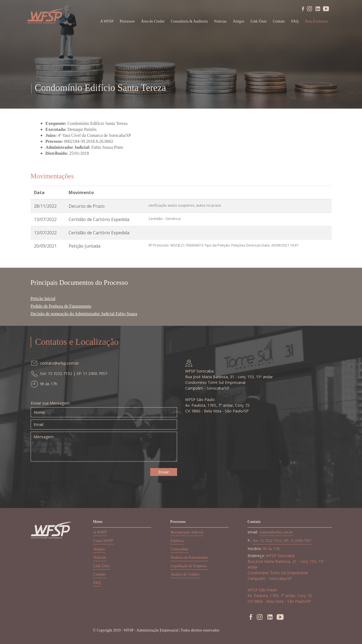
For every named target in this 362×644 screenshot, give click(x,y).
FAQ (295, 21)
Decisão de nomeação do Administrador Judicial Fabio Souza (84, 314)
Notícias (220, 21)
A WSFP (100, 532)
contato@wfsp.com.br (276, 532)
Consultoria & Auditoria (189, 21)
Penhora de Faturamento (189, 558)
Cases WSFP (103, 541)
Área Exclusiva (316, 21)
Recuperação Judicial (187, 532)
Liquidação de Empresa (189, 566)
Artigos (239, 21)
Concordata (180, 549)
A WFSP (107, 21)
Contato (279, 21)
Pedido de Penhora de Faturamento (61, 306)
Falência (177, 541)
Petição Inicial (43, 299)
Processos (127, 21)
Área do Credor (153, 21)
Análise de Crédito (185, 574)
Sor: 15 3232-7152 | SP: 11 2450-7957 (282, 541)
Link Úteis (259, 21)
